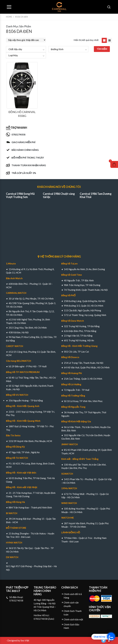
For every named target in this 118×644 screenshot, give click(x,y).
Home (9, 17)
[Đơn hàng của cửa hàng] (26, 40)
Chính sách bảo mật (73, 619)
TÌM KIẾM (102, 49)
